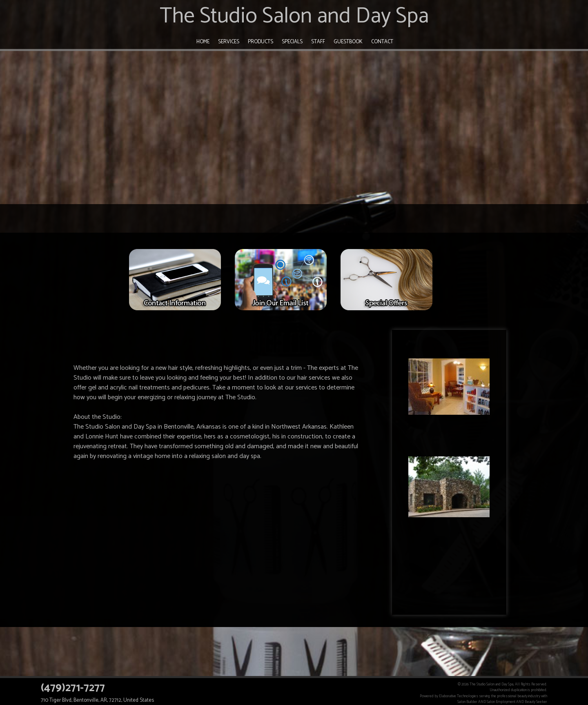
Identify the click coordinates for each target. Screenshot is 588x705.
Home (203, 42)
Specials (292, 42)
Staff (318, 42)
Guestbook (348, 42)
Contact (382, 42)
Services (229, 42)
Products (261, 42)
